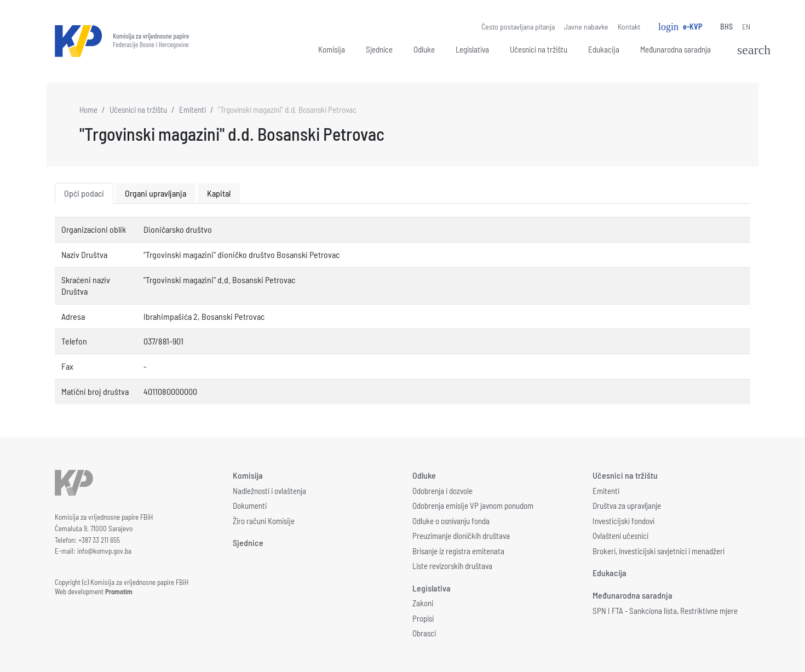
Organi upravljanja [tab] (156, 193)
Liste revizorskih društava (452, 566)
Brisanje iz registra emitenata (458, 551)
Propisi (423, 618)
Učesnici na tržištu (539, 49)
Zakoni (423, 603)
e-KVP (680, 27)
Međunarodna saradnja (675, 49)
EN (746, 27)
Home (88, 110)
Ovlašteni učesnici (620, 536)
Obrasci (424, 633)
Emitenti (192, 110)
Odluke (424, 49)
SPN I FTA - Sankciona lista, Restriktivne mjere (665, 611)
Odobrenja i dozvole (442, 491)
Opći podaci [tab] (84, 193)
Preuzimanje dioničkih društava (461, 536)
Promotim (119, 591)
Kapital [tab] (219, 193)
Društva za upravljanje (627, 506)
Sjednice (379, 49)
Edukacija (604, 49)
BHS (726, 27)
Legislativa (472, 49)
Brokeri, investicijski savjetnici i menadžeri (659, 551)
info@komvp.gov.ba (104, 551)
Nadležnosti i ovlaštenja (269, 491)
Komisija (332, 49)
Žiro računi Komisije (264, 521)
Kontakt (629, 27)
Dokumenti (250, 506)
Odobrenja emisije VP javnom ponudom (473, 506)
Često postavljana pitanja (518, 27)
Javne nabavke (586, 27)
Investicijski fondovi (623, 521)
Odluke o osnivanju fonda (451, 521)
